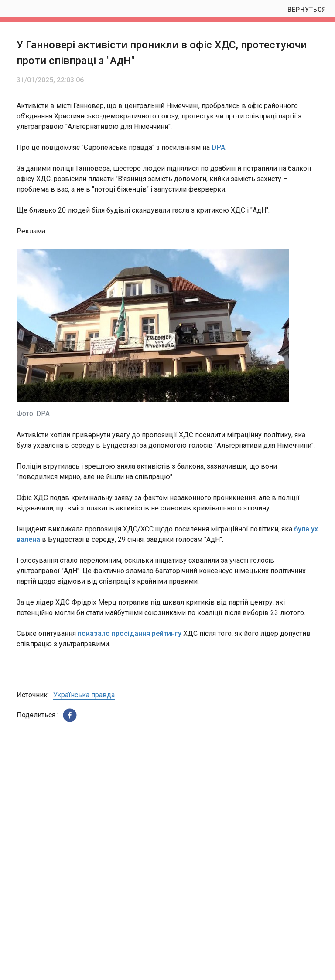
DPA (218, 147)
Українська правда (84, 695)
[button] (70, 715)
